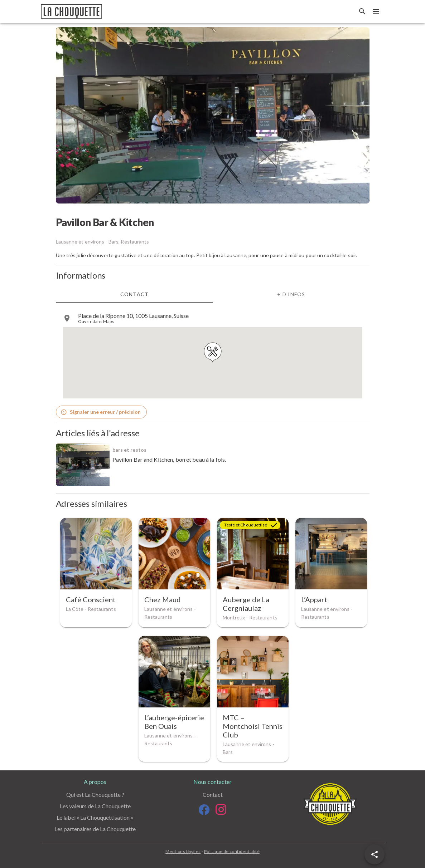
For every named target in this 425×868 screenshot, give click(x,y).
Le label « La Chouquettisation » (95, 817)
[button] (375, 854)
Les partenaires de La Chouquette (95, 829)
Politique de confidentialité (232, 851)
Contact (213, 795)
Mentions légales (183, 851)
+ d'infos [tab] (291, 294)
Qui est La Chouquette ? (95, 795)
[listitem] (213, 318)
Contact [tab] (134, 294)
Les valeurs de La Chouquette (95, 806)
